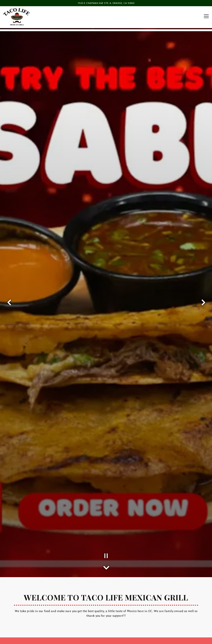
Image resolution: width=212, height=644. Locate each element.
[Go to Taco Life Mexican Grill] (106, 3)
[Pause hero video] (106, 517)
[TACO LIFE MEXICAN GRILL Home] (16, 16)
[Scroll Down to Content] (106, 528)
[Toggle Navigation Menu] (206, 16)
